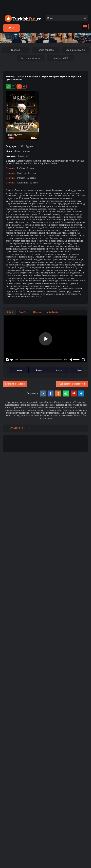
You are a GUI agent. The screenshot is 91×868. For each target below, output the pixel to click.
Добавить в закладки (15, 384)
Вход (11, 28)
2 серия (39, 370)
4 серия (80, 370)
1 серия (19, 370)
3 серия (59, 370)
